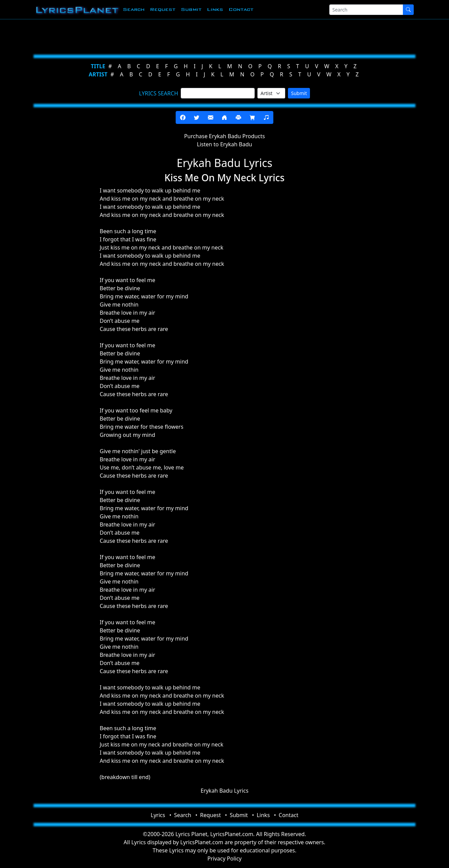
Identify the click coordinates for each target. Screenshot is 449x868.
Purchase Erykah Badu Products (224, 136)
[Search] (366, 10)
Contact (241, 9)
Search (134, 9)
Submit (191, 9)
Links (215, 9)
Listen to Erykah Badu (225, 144)
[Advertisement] (222, 36)
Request (163, 9)
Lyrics (158, 815)
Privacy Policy (225, 858)
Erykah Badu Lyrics (224, 791)
